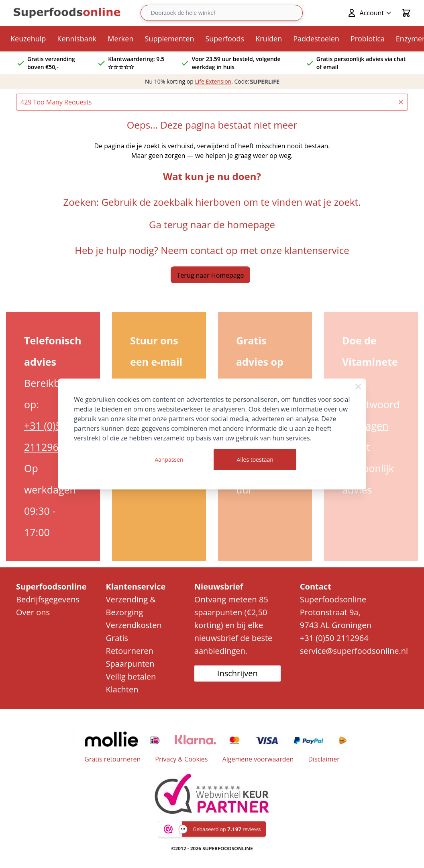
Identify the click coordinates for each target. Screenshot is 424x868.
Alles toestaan (255, 460)
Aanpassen (169, 460)
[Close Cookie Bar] (358, 387)
